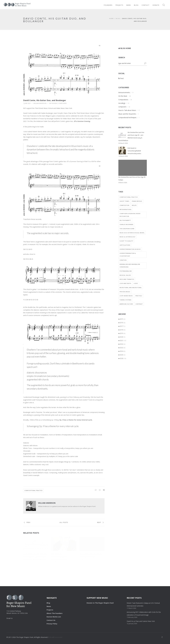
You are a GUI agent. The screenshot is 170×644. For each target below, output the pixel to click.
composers (62, 103)
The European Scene (127, 229)
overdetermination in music (130, 249)
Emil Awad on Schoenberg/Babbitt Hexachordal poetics (59, 557)
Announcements (124, 92)
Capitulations (125, 245)
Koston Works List (54, 617)
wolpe (134, 205)
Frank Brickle (137, 201)
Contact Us (51, 620)
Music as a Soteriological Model (132, 233)
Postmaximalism (126, 271)
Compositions (123, 100)
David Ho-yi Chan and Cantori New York (141, 621)
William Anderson (40, 103)
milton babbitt (125, 220)
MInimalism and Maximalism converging (130, 266)
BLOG (118, 18)
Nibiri (51, 637)
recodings (122, 103)
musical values (125, 275)
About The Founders (55, 613)
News (129, 5)
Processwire (58, 637)
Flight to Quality (126, 241)
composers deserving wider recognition (130, 215)
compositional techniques (127, 117)
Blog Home (125, 48)
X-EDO (136, 283)
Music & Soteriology (127, 237)
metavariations (125, 209)
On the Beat (53, 103)
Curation (123, 260)
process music (125, 292)
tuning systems (125, 300)
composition (124, 205)
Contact (146, 5)
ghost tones (124, 201)
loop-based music (126, 296)
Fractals (139, 296)
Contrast (139, 304)
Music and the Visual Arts (127, 114)
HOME (111, 18)
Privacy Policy (52, 624)
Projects (119, 5)
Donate (156, 5)
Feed (121, 78)
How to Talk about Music (127, 110)
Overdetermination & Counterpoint (128, 255)
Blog (136, 5)
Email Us (10, 618)
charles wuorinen (126, 224)
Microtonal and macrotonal (131, 288)
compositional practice (33, 490)
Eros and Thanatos (127, 279)
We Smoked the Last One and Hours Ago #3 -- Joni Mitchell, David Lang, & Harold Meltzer (35, 557)
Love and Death (125, 283)
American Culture (126, 304)
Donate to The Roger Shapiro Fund (100, 603)
